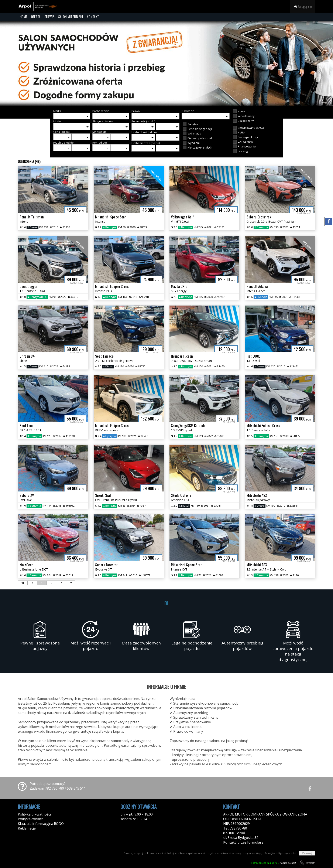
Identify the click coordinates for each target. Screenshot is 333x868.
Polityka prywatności (34, 814)
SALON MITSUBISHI (71, 17)
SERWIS (49, 17)
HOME (23, 17)
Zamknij (307, 853)
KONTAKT (93, 17)
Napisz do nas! (273, 863)
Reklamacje (27, 828)
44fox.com (307, 863)
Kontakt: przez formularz (243, 842)
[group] (166, 63)
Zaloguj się (303, 6)
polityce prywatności (286, 853)
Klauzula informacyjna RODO (41, 824)
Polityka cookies (31, 819)
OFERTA (36, 17)
